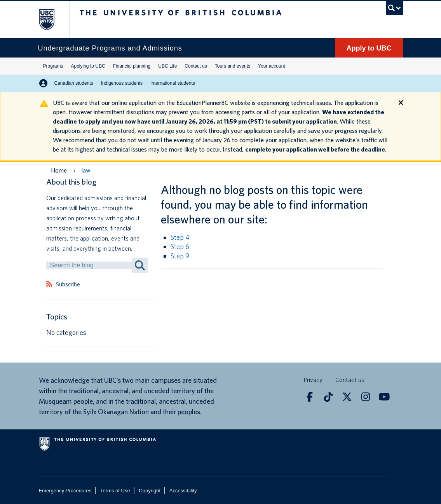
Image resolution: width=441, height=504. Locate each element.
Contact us (196, 66)
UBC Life (167, 66)
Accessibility (183, 491)
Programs (53, 66)
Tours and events (233, 66)
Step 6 (180, 247)
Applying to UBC (88, 66)
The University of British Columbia (57, 20)
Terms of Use (115, 491)
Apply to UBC (369, 48)
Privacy (313, 380)
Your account (272, 66)
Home (59, 170)
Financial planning (132, 66)
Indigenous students (122, 83)
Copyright (150, 491)
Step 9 (180, 256)
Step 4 (180, 237)
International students (173, 83)
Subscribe (68, 284)
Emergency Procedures (65, 491)
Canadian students (74, 83)
